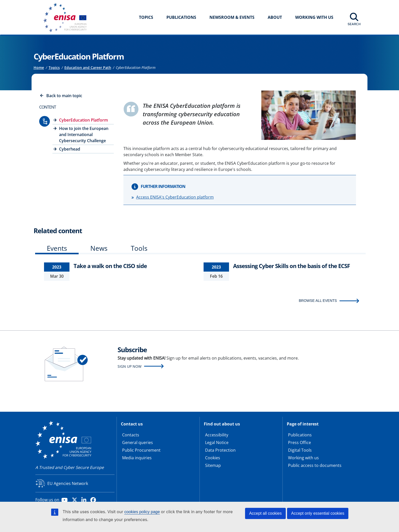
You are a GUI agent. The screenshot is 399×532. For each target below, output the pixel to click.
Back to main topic (64, 96)
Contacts (131, 435)
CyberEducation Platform (83, 120)
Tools (139, 248)
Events (57, 248)
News (99, 248)
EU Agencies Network (68, 483)
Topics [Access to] (54, 68)
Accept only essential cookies (318, 513)
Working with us (303, 458)
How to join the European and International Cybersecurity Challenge (84, 135)
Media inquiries (137, 458)
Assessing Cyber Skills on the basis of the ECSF (291, 266)
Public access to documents (315, 465)
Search (354, 24)
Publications (181, 17)
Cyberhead (70, 149)
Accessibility (217, 435)
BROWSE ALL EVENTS (318, 301)
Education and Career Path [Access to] (88, 68)
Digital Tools (300, 450)
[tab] (57, 249)
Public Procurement (141, 450)
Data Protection (220, 450)
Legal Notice (217, 442)
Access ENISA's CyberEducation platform (175, 197)
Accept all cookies (265, 513)
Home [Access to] (39, 68)
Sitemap (213, 465)
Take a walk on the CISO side (110, 266)
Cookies (213, 458)
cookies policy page (142, 512)
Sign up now (130, 366)
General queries (138, 442)
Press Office (300, 442)
